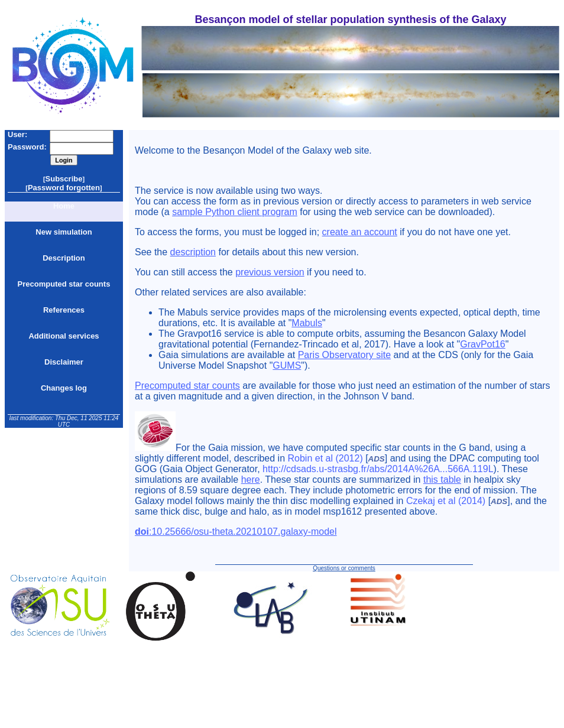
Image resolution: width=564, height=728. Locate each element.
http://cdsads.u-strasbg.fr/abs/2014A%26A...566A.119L (378, 469)
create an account (360, 232)
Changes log (64, 388)
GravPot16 (482, 344)
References (64, 310)
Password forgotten (64, 188)
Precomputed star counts (64, 284)
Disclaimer (64, 362)
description (193, 252)
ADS (377, 459)
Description (64, 258)
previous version (270, 272)
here (251, 480)
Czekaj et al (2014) (446, 501)
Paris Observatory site (344, 355)
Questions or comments (344, 568)
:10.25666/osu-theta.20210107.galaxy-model (236, 532)
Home (64, 206)
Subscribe (64, 179)
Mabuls (307, 323)
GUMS (287, 365)
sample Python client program (235, 212)
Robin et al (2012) (325, 458)
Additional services (64, 336)
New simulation (64, 232)
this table (442, 480)
